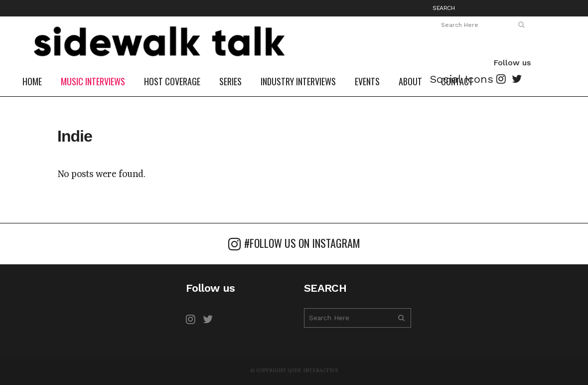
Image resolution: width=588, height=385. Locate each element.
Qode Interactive (313, 371)
